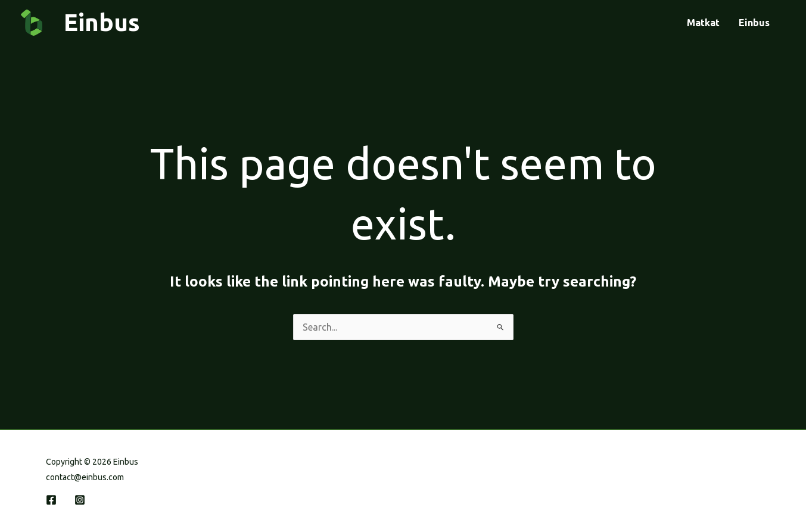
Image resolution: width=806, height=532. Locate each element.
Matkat (703, 23)
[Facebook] (51, 500)
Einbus (754, 23)
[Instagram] (80, 500)
